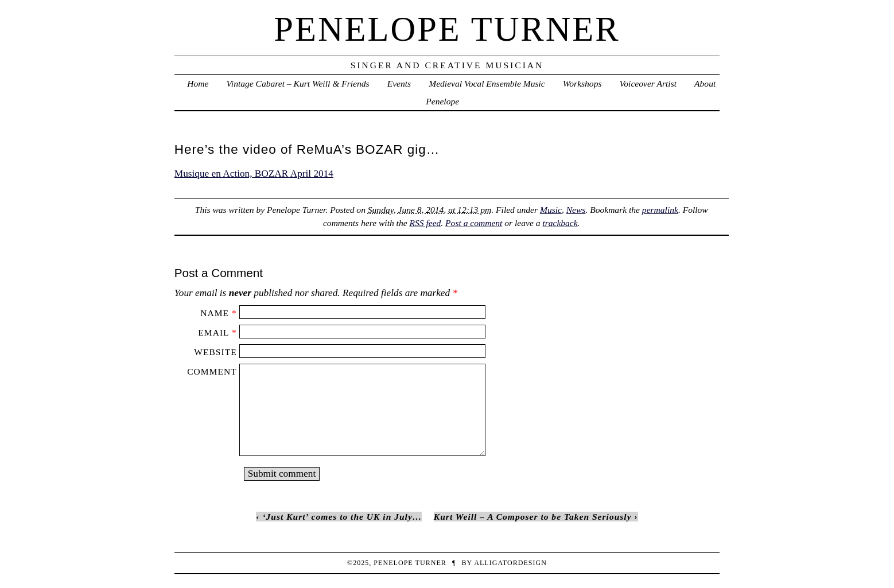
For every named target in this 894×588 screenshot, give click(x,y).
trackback (560, 223)
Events (399, 83)
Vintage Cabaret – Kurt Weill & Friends (298, 83)
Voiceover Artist (648, 83)
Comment (212, 371)
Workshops (582, 83)
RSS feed (425, 223)
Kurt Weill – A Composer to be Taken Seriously (533, 517)
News (576, 210)
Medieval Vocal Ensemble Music (487, 83)
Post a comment (474, 223)
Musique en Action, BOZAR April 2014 (254, 174)
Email (213, 332)
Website (215, 352)
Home (198, 83)
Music (551, 210)
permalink (660, 210)
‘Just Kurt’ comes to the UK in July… (342, 517)
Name (215, 313)
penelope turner (447, 29)
